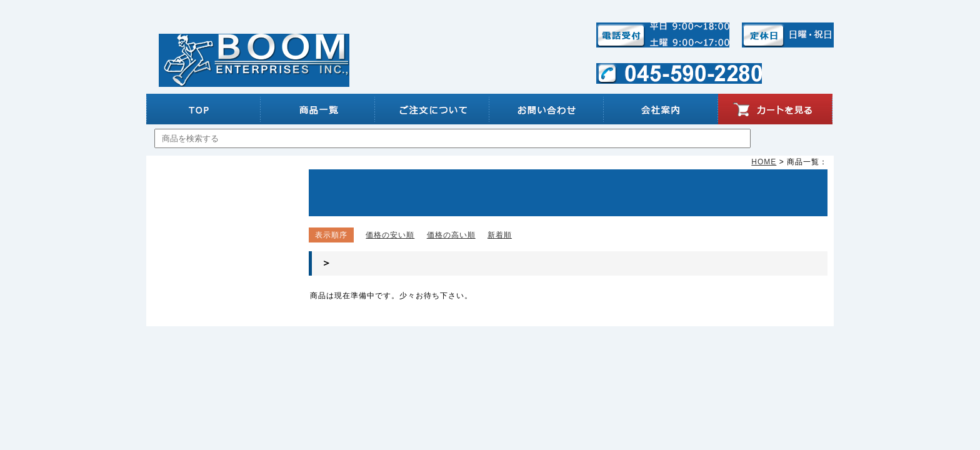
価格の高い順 (451, 235)
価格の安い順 (390, 235)
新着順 (500, 235)
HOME (764, 162)
